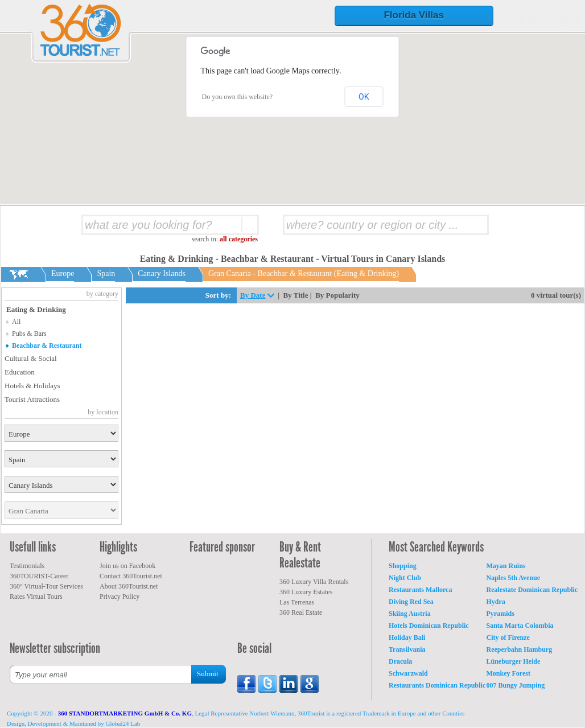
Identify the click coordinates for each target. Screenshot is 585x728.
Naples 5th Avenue (513, 578)
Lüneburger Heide (514, 661)
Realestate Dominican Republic (532, 590)
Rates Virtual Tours (36, 597)
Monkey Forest (508, 673)
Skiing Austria (410, 614)
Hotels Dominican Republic (429, 626)
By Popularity (337, 295)
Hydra (496, 602)
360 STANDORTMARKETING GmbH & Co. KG (125, 713)
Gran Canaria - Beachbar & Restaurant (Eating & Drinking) (304, 273)
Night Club (405, 578)
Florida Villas (414, 15)
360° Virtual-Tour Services (46, 586)
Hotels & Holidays (32, 386)
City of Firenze (508, 637)
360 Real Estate (301, 612)
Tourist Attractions (32, 399)
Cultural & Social (31, 358)
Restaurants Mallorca (420, 590)
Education (20, 372)
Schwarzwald (408, 673)
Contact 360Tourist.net (131, 576)
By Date (253, 295)
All (16, 322)
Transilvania (407, 649)
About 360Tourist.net (129, 586)
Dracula (400, 661)
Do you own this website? (238, 97)
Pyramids (500, 614)
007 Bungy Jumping (516, 685)
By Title (296, 295)
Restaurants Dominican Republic (437, 685)
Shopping (403, 566)
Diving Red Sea (411, 602)
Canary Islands (162, 273)
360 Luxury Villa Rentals (314, 582)
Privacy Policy (120, 597)
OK (364, 97)
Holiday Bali (407, 637)
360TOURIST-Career (39, 576)
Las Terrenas (297, 602)
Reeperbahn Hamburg (520, 649)
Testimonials (27, 566)
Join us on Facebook (127, 566)
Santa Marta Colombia (520, 626)
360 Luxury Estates (306, 592)
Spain (106, 273)
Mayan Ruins (506, 566)
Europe (63, 273)
